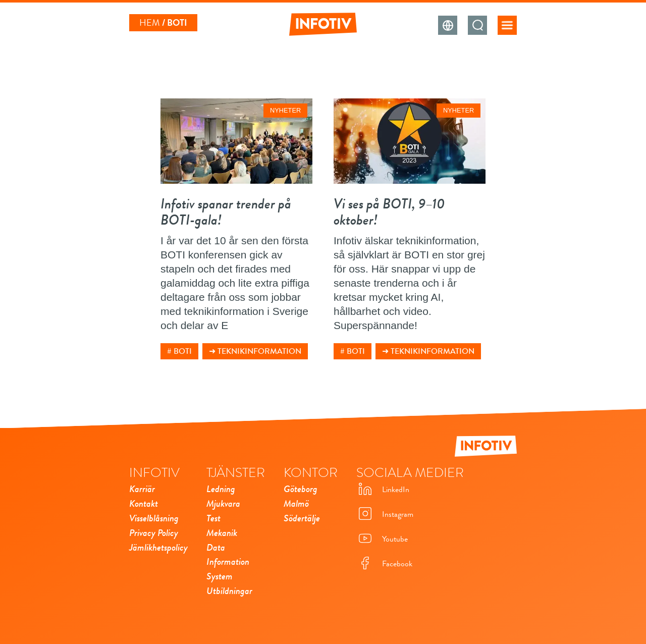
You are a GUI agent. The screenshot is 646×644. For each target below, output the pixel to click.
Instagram (385, 515)
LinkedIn (383, 490)
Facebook (384, 564)
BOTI (183, 351)
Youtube (382, 539)
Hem (150, 23)
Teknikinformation (259, 351)
